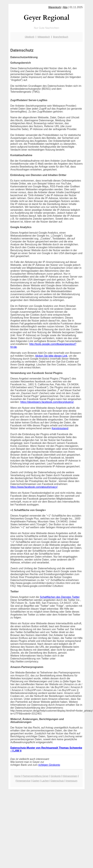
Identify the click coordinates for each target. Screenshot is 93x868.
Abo (65, 7)
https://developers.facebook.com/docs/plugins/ (47, 402)
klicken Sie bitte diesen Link (51, 356)
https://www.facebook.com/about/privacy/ (34, 487)
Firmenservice (23, 781)
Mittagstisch (44, 37)
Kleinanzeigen (70, 776)
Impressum (72, 781)
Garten (36, 781)
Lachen (45, 781)
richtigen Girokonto (49, 765)
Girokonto (56, 776)
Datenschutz (57, 781)
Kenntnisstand (60, 428)
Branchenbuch (61, 37)
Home (18, 776)
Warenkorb (55, 7)
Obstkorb (30, 37)
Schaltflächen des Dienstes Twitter (60, 597)
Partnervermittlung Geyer (36, 776)
